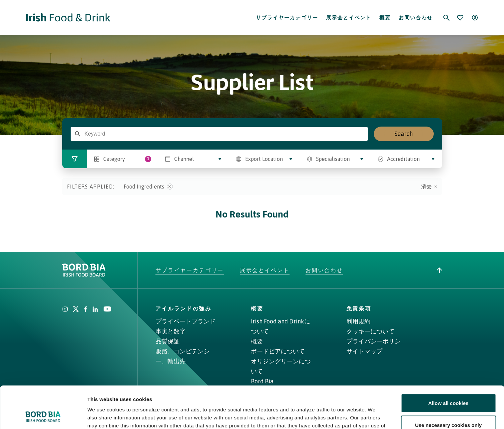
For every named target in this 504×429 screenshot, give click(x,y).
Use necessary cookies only (448, 386)
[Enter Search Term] (78, 134)
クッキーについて (370, 331)
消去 (429, 187)
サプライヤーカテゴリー (287, 17)
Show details (350, 416)
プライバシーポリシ (373, 341)
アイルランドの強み (184, 308)
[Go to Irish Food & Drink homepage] (68, 17)
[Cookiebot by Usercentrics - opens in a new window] (43, 416)
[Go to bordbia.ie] (109, 270)
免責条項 (359, 308)
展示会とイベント (349, 17)
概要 (385, 17)
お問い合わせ (416, 17)
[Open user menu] (475, 18)
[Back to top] (439, 270)
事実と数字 (171, 331)
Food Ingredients (148, 187)
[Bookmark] (460, 18)
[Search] (446, 18)
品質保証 (168, 341)
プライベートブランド (186, 321)
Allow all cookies (449, 364)
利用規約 (358, 321)
